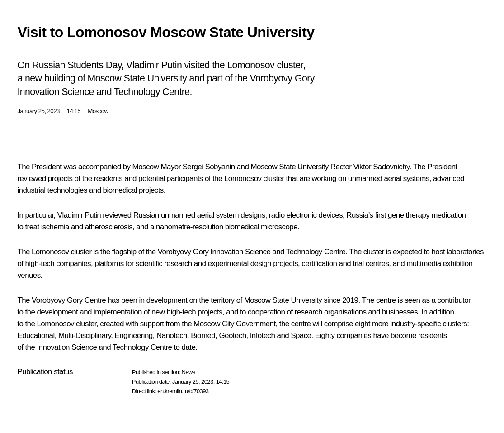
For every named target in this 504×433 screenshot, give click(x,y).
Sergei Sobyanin (209, 167)
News (188, 372)
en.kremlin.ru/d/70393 (183, 391)
